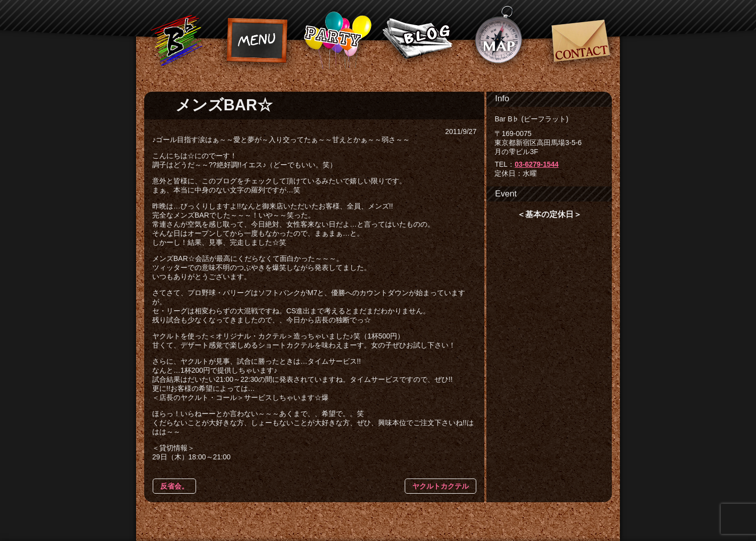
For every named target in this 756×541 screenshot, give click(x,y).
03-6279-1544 (537, 164)
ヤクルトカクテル (440, 486)
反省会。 (174, 486)
